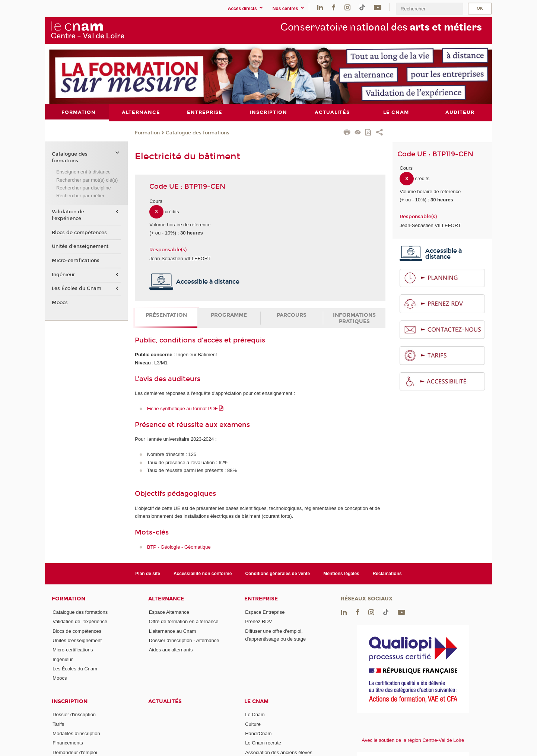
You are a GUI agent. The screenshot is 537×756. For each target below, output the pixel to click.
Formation (147, 133)
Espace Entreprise (265, 612)
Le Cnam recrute (263, 743)
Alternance (166, 599)
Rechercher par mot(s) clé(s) (87, 180)
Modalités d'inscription (76, 733)
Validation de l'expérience (68, 215)
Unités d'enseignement (80, 246)
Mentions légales (341, 573)
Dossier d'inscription (74, 714)
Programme (229, 315)
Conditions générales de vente (277, 573)
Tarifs (58, 724)
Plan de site (148, 573)
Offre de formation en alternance (184, 621)
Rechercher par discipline (84, 188)
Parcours (292, 315)
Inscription (70, 701)
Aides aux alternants (171, 650)
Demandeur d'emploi (75, 752)
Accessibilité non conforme (203, 573)
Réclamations (387, 573)
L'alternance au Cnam (173, 631)
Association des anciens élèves (279, 752)
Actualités (165, 701)
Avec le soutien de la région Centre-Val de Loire (413, 740)
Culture (253, 724)
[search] (429, 9)
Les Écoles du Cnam (77, 288)
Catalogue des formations (198, 133)
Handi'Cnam (258, 733)
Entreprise (261, 599)
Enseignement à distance (83, 172)
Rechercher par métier (80, 196)
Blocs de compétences (79, 232)
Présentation (166, 315)
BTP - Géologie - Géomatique (179, 547)
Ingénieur (63, 274)
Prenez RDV (258, 621)
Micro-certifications (76, 260)
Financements (68, 743)
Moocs (60, 302)
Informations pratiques (354, 318)
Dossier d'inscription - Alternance (184, 640)
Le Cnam (256, 701)
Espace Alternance (169, 612)
